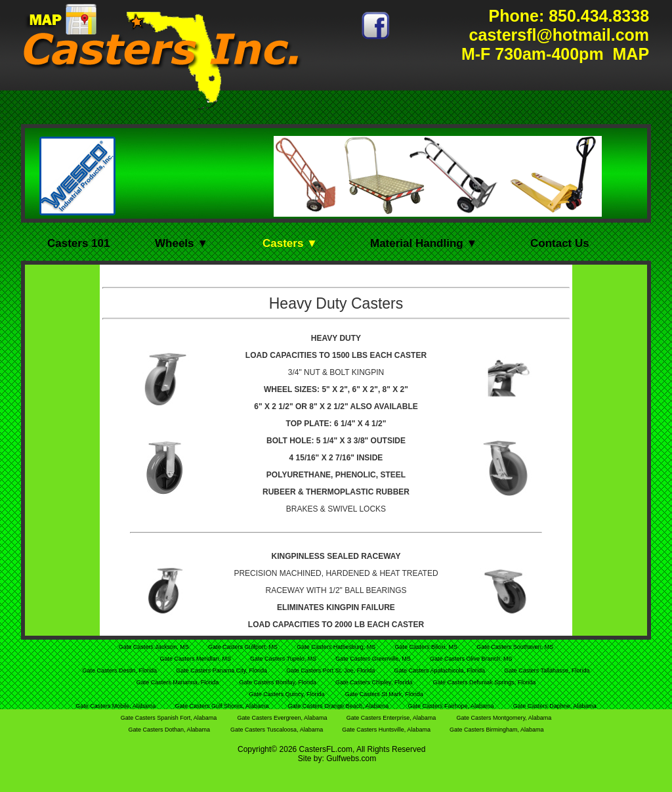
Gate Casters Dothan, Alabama (169, 730)
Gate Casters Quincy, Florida (286, 694)
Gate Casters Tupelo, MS (284, 659)
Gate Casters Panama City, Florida (222, 671)
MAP (629, 54)
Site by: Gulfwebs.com (337, 759)
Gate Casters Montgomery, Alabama (504, 718)
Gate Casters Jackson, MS (155, 647)
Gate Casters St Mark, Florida (384, 694)
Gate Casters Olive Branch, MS (471, 659)
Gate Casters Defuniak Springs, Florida (485, 682)
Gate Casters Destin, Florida (120, 671)
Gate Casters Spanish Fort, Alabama (169, 718)
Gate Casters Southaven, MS (515, 647)
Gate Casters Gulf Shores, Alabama (222, 706)
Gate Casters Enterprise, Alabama (391, 718)
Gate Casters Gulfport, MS (244, 647)
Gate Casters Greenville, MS (374, 659)
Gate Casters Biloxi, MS (427, 647)
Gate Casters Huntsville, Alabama (387, 730)
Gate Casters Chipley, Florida (374, 682)
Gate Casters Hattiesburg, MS (337, 647)
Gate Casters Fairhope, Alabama (451, 706)
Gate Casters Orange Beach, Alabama (339, 706)
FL (331, 749)
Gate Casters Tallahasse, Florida (547, 671)
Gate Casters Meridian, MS (196, 659)
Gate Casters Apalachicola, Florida (440, 671)
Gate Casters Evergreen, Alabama (283, 718)
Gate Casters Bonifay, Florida (279, 682)
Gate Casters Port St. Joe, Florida (331, 671)
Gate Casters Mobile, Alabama (116, 706)
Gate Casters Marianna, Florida (178, 682)
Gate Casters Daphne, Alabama (555, 706)
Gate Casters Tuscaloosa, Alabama (278, 730)
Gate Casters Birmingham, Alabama (497, 730)
